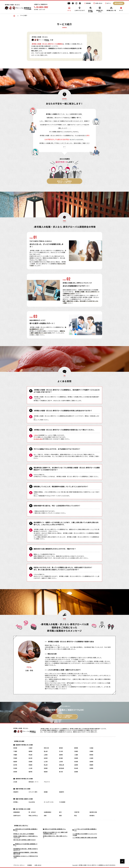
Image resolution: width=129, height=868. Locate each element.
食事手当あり (17, 816)
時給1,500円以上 (33, 816)
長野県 (61, 755)
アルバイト (47, 782)
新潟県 (61, 758)
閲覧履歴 (88, 3)
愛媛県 (91, 765)
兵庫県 (91, 751)
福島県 (15, 762)
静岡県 (76, 748)
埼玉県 (31, 755)
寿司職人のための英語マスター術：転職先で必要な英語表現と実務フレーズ (55, 833)
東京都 (15, 748)
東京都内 (92, 816)
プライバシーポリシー (19, 865)
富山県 (46, 751)
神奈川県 (46, 748)
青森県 (31, 765)
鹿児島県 (62, 768)
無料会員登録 (119, 3)
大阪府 (31, 748)
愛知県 (61, 748)
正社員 (15, 782)
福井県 (31, 772)
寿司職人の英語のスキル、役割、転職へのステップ (55, 837)
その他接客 (62, 802)
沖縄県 (15, 755)
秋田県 (76, 762)
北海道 (91, 748)
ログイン (108, 3)
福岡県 (31, 751)
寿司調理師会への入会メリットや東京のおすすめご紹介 (26, 857)
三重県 (76, 755)
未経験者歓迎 (48, 812)
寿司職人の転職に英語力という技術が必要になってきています (26, 837)
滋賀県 (76, 765)
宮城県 (31, 762)
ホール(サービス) (49, 802)
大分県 (31, 768)
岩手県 (15, 765)
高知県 (15, 772)
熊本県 (76, 768)
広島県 (91, 758)
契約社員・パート (34, 782)
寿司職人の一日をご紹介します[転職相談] (24, 834)
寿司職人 (16, 802)
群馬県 (91, 755)
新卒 (60, 812)
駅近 (76, 816)
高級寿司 (62, 792)
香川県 (61, 772)
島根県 (76, 772)
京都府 (76, 751)
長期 (45, 816)
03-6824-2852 (41, 7)
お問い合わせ (98, 3)
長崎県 (91, 762)
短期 (60, 816)
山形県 (61, 762)
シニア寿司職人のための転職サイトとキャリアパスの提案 (85, 835)
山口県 (46, 762)
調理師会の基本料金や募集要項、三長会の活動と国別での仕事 (26, 853)
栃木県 (31, 758)
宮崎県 (46, 768)
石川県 (61, 751)
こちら (36, 435)
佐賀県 (91, 768)
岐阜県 (46, 758)
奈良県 (15, 768)
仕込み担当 (32, 802)
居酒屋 (46, 792)
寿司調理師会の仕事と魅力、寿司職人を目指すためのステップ (26, 849)
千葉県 (15, 751)
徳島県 (46, 772)
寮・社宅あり (32, 812)
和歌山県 (62, 765)
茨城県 (15, 758)
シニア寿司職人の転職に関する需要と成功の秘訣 (85, 838)
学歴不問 (77, 812)
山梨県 (46, 755)
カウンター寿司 (33, 792)
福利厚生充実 (93, 812)
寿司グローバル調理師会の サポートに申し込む (64, 717)
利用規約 (30, 865)
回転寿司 (16, 792)
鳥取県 (76, 758)
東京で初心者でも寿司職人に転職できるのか (25, 840)
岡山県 (46, 765)
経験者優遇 (16, 812)
